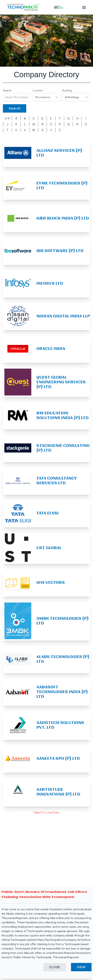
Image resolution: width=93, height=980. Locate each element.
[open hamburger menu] (82, 7)
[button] (59, 7)
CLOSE (55, 967)
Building (67, 90)
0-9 (7, 118)
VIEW (81, 967)
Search (7, 90)
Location (38, 90)
